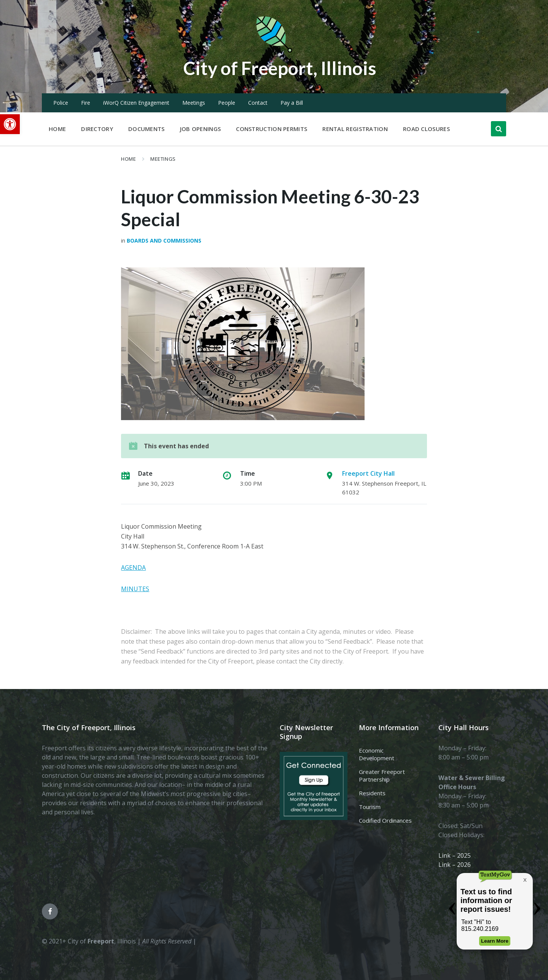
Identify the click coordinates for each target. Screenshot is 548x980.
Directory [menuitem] (97, 129)
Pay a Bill (292, 103)
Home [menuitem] (57, 129)
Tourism (370, 807)
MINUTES (135, 589)
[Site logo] (274, 51)
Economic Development (377, 754)
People (227, 103)
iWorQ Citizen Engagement (136, 103)
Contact (258, 103)
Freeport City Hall (368, 473)
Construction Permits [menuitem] (272, 129)
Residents (372, 793)
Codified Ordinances (385, 820)
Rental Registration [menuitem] (355, 129)
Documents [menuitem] (147, 129)
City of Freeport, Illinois (280, 68)
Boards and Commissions (164, 241)
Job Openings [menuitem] (201, 129)
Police (61, 103)
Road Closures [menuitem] (426, 129)
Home (128, 159)
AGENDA (133, 568)
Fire (86, 103)
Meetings (194, 103)
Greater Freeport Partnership (382, 775)
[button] (10, 124)
